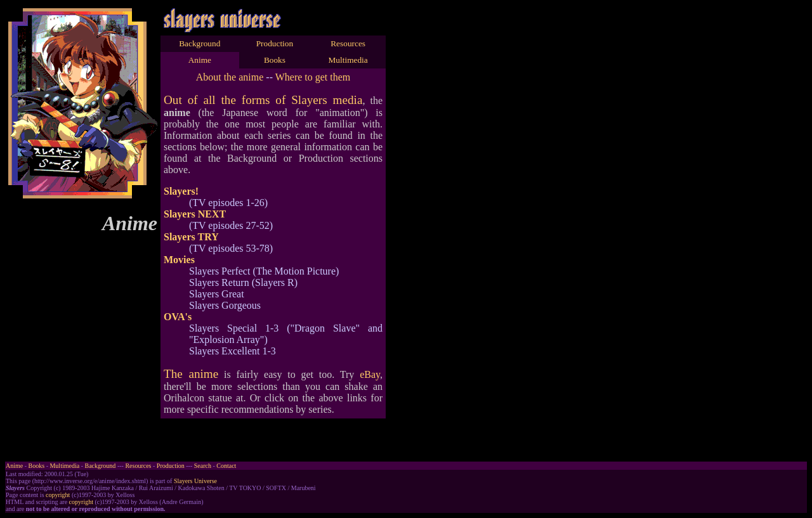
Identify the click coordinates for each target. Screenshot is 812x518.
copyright (58, 495)
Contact (226, 466)
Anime (200, 60)
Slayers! (181, 191)
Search (203, 466)
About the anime (230, 77)
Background (200, 43)
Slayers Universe (195, 481)
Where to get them (313, 77)
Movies (179, 260)
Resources (348, 43)
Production (275, 43)
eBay (370, 374)
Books (275, 60)
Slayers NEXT (195, 214)
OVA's (178, 317)
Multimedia (348, 60)
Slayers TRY (191, 237)
